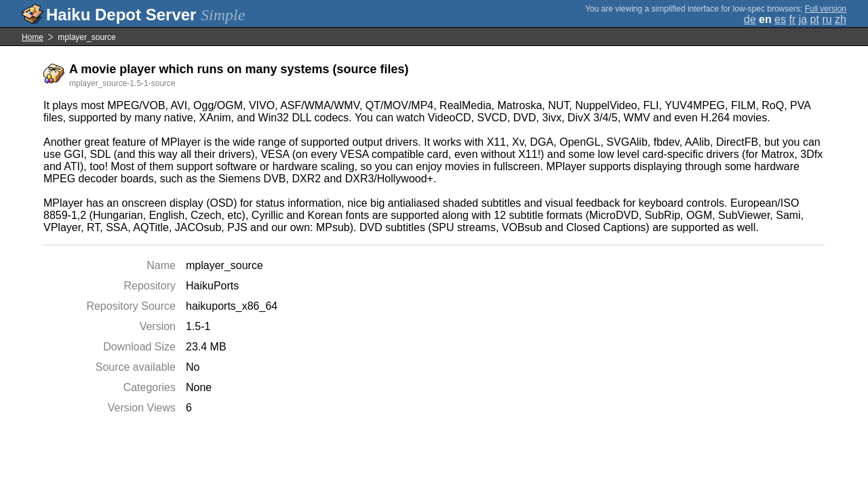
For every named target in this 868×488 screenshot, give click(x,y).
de (750, 19)
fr (792, 19)
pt (815, 19)
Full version (826, 9)
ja (803, 19)
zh (841, 19)
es (780, 19)
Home (33, 37)
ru (827, 19)
